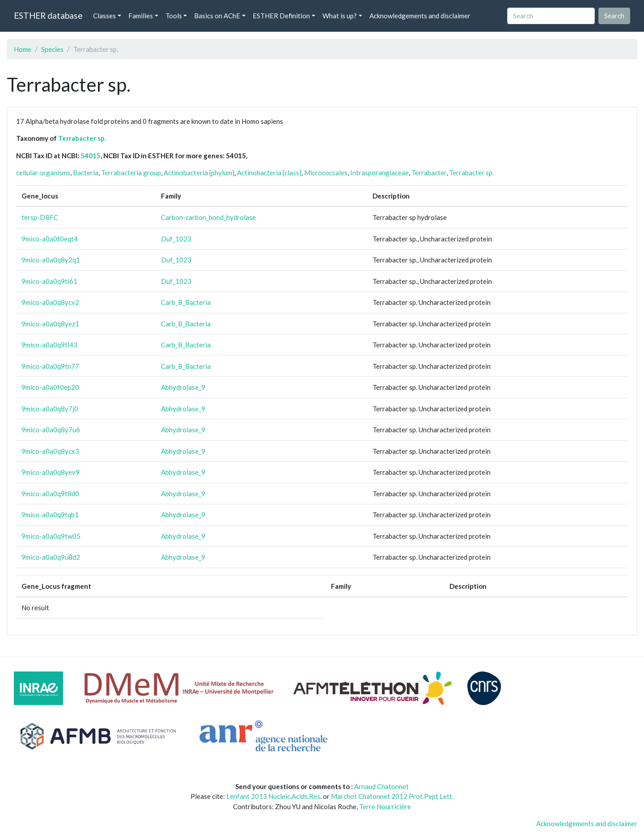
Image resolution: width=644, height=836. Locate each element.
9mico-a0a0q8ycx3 (50, 451)
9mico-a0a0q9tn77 (50, 366)
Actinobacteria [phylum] (199, 173)
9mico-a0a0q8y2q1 (51, 260)
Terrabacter (429, 173)
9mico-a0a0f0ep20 (50, 387)
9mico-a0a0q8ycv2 (50, 302)
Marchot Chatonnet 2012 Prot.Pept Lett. (392, 796)
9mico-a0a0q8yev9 (51, 472)
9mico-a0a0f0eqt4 (50, 239)
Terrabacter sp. (82, 138)
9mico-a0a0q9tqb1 (50, 515)
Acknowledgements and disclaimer (420, 16)
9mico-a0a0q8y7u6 (51, 430)
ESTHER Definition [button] (281, 16)
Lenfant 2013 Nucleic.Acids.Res (273, 796)
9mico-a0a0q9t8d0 (50, 494)
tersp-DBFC (40, 217)
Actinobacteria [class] (269, 173)
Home (23, 49)
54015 (91, 156)
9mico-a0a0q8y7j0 (50, 409)
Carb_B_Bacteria (186, 302)
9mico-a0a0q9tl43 (49, 345)
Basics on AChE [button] (217, 16)
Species (52, 49)
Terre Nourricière (385, 806)
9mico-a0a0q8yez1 (50, 324)
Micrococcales (326, 173)
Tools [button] (174, 16)
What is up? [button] (340, 16)
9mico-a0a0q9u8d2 (51, 557)
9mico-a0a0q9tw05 (51, 536)
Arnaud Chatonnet (381, 786)
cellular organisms (43, 173)
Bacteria (86, 173)
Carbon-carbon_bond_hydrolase (208, 217)
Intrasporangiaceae (379, 173)
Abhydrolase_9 (183, 387)
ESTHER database (48, 15)
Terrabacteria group (131, 173)
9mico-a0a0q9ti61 (49, 281)
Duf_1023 (176, 239)
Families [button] (141, 16)
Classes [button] (104, 16)
